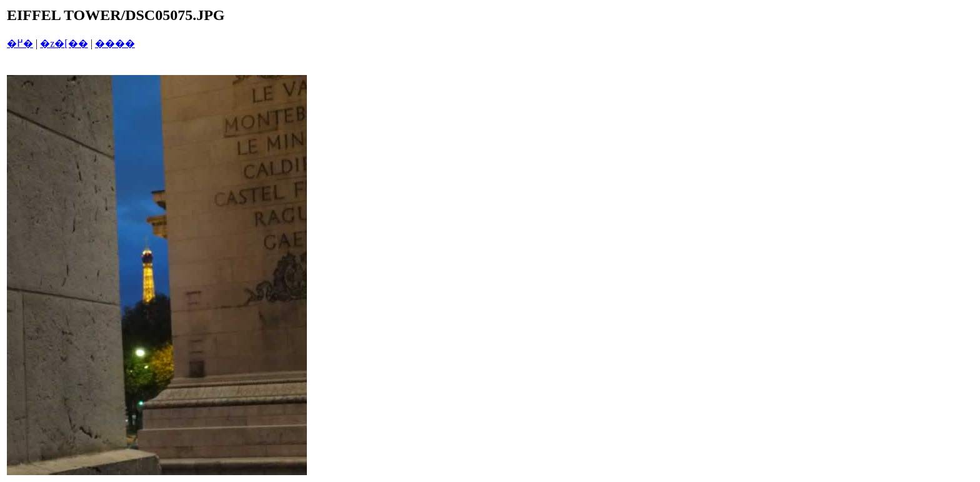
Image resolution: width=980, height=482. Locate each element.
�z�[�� (64, 43)
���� (115, 43)
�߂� (20, 43)
